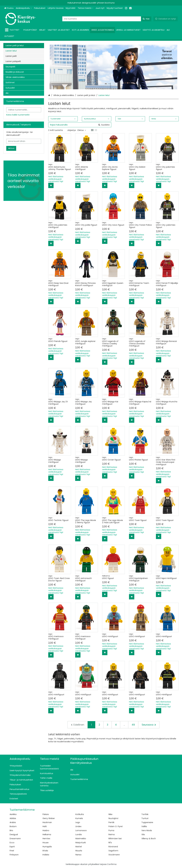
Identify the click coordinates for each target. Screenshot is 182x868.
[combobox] (107, 19)
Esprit (12, 847)
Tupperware (147, 822)
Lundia (79, 834)
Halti (45, 826)
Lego (78, 822)
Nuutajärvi (113, 818)
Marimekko (81, 839)
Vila (143, 834)
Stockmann (114, 855)
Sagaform (113, 851)
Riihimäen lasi (115, 839)
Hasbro (46, 830)
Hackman (47, 822)
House (46, 843)
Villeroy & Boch (149, 839)
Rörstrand (113, 847)
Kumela (79, 818)
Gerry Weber (49, 818)
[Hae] (146, 19)
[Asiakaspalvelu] (24, 8)
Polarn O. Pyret (116, 826)
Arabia (13, 822)
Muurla (79, 851)
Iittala (45, 851)
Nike (110, 814)
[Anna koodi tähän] (24, 141)
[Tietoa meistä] (85, 8)
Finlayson (14, 855)
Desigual (14, 834)
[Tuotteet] (13, 30)
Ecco (12, 843)
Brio (11, 830)
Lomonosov (81, 830)
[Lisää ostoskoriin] (51, 185)
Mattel (79, 847)
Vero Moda (147, 830)
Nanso (78, 855)
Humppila (47, 847)
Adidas (13, 818)
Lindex (78, 826)
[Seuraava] (149, 725)
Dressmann (15, 839)
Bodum (13, 826)
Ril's (110, 843)
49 (133, 725)
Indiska (46, 855)
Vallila (144, 826)
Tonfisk (145, 814)
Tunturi (145, 818)
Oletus (82, 130)
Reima (112, 834)
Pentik (111, 822)
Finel (12, 851)
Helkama (47, 834)
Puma (111, 830)
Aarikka (13, 814)
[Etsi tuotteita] (107, 19)
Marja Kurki (81, 843)
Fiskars (46, 814)
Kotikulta (80, 814)
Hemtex (46, 839)
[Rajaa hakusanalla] (80, 125)
